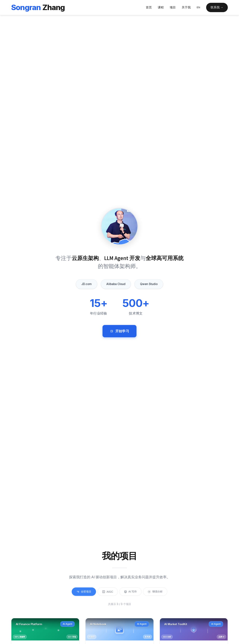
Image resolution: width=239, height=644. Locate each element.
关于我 (186, 7)
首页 (149, 7)
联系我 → (217, 7)
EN (198, 7)
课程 (161, 7)
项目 (173, 7)
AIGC (108, 592)
